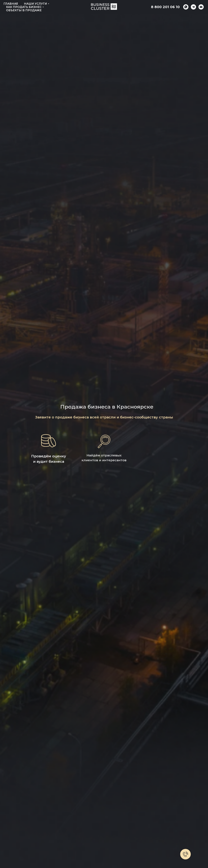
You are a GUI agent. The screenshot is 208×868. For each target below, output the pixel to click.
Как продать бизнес (24, 7)
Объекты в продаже (24, 10)
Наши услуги (35, 4)
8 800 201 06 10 (165, 7)
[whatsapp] (186, 7)
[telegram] (193, 7)
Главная (11, 4)
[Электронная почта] (201, 7)
